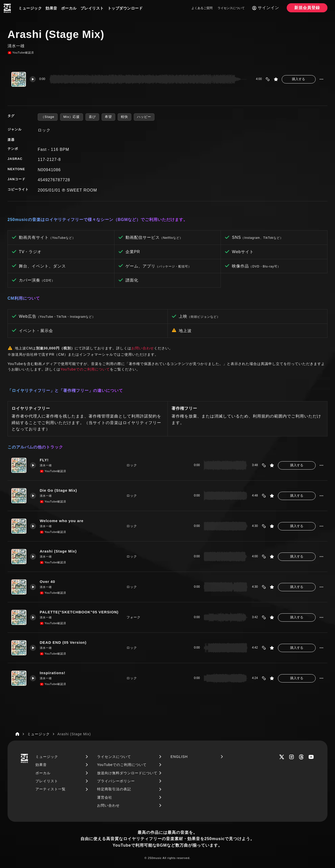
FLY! (45, 460)
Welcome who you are (62, 521)
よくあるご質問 (202, 8)
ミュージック (30, 8)
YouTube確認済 (21, 53)
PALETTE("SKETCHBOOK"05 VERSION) (80, 612)
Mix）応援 (72, 117)
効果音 (51, 8)
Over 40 (48, 582)
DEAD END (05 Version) (64, 643)
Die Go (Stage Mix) (60, 491)
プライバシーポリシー (116, 781)
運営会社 (105, 797)
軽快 (124, 117)
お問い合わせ (143, 348)
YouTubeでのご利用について (85, 369)
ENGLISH (179, 757)
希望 (108, 117)
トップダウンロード (125, 8)
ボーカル (69, 8)
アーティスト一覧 (51, 789)
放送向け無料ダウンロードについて (127, 773)
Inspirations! (53, 673)
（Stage (48, 117)
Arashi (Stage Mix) (59, 551)
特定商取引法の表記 (114, 789)
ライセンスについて (231, 8)
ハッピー (144, 117)
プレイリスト (92, 8)
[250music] (7, 8)
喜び (92, 117)
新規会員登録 (307, 8)
